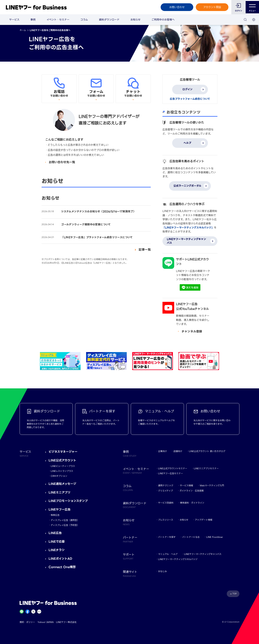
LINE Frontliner (215, 537)
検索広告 (55, 515)
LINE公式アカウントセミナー (173, 468)
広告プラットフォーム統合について (190, 99)
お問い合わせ (176, 7)
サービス (14, 20)
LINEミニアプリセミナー (206, 468)
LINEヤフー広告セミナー (171, 473)
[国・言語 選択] (254, 20)
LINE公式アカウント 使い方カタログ (207, 451)
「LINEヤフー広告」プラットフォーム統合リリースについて (97, 237)
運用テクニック (166, 485)
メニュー (252, 7)
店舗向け (178, 451)
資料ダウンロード (109, 20)
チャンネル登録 (192, 331)
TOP (235, 594)
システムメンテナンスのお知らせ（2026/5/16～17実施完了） (98, 211)
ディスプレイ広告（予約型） (65, 525)
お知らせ (135, 20)
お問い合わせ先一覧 (62, 162)
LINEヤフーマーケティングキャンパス (203, 554)
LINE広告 (55, 533)
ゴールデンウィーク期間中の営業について (86, 224)
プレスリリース (166, 520)
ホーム (23, 30)
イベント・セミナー (58, 20)
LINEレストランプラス (62, 471)
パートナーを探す (167, 537)
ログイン (238, 11)
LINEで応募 (57, 542)
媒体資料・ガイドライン (192, 503)
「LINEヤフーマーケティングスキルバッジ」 (188, 228)
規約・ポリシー (27, 622)
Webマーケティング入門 (212, 485)
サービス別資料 (166, 503)
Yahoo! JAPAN (46, 622)
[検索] (245, 20)
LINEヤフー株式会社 (66, 622)
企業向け (162, 451)
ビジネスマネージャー (63, 452)
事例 (33, 20)
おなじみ (162, 571)
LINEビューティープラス (63, 466)
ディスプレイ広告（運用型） (65, 520)
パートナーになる (191, 537)
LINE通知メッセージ (62, 484)
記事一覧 (145, 250)
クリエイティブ (165, 491)
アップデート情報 (204, 520)
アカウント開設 (211, 7)
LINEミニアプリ (60, 492)
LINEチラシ (57, 550)
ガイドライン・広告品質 (192, 491)
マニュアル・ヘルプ (168, 554)
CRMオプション (59, 476)
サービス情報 (186, 485)
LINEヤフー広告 (60, 509)
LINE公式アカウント (62, 460)
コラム (84, 20)
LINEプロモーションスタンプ (68, 501)
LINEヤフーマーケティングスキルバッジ (178, 559)
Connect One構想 (62, 567)
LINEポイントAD (60, 559)
